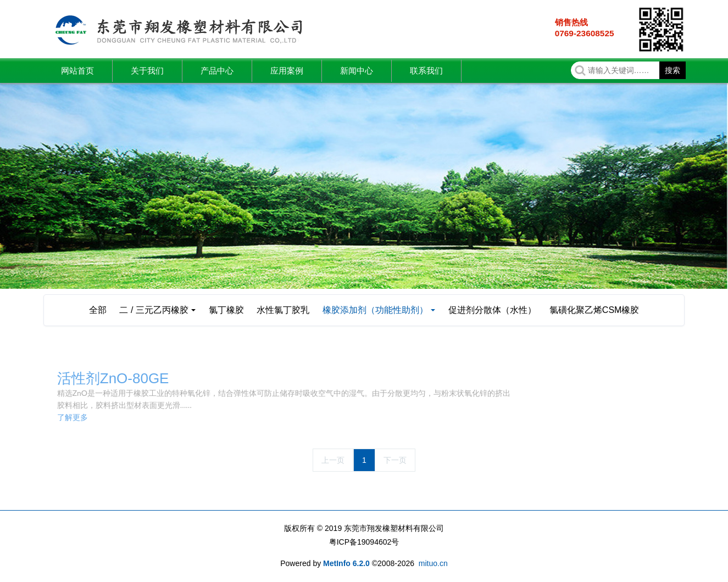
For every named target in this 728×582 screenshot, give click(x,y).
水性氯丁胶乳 (283, 310)
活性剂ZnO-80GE (113, 378)
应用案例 (287, 71)
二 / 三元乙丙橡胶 (154, 310)
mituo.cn (433, 563)
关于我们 (147, 71)
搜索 (673, 70)
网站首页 (77, 71)
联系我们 (426, 71)
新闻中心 (357, 71)
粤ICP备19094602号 (364, 542)
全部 (98, 310)
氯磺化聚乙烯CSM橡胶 (594, 310)
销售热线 (571, 22)
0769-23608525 (585, 33)
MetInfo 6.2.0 (346, 563)
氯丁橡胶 (226, 310)
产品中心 (217, 71)
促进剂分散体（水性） (492, 310)
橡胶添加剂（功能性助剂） (375, 310)
